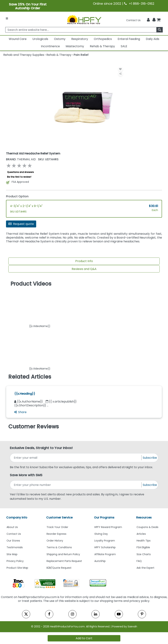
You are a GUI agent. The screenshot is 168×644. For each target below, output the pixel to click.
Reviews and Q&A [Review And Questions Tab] (84, 269)
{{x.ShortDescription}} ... (31, 405)
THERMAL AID (21, 159)
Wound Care (18, 39)
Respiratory (80, 39)
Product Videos (31, 284)
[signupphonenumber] (76, 485)
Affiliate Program (105, 554)
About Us (12, 527)
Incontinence (50, 46)
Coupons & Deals (147, 527)
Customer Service (59, 518)
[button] (40, 308)
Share (20, 412)
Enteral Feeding (129, 39)
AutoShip (100, 561)
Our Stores (13, 541)
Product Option (17, 196)
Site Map (12, 554)
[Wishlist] (120, 69)
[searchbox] (84, 30)
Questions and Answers (20, 172)
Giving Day (101, 534)
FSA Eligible (143, 547)
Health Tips (144, 541)
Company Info (17, 518)
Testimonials (15, 547)
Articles (141, 534)
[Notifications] (154, 20)
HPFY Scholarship (105, 547)
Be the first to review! (19, 177)
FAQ (139, 561)
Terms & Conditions (59, 547)
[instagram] (72, 614)
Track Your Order (57, 527)
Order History (55, 541)
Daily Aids (153, 39)
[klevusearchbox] (160, 30)
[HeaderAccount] (148, 20)
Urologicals (40, 39)
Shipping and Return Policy (63, 554)
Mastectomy (75, 46)
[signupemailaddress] (76, 458)
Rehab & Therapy (102, 46)
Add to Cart (84, 638)
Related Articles (30, 377)
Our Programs (104, 518)
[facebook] (49, 614)
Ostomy (60, 39)
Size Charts (144, 554)
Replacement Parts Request (64, 561)
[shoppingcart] (159, 20)
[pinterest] (142, 614)
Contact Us (133, 20)
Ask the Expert (145, 568)
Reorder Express (56, 534)
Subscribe (150, 458)
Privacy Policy (15, 561)
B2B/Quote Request (59, 568)
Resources (144, 518)
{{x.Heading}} (25, 394)
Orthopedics (103, 39)
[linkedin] (96, 614)
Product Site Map (17, 568)
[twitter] (26, 614)
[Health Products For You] (84, 19)
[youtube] (119, 614)
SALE (124, 46)
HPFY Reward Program (108, 527)
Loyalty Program (105, 541)
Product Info (84, 261)
